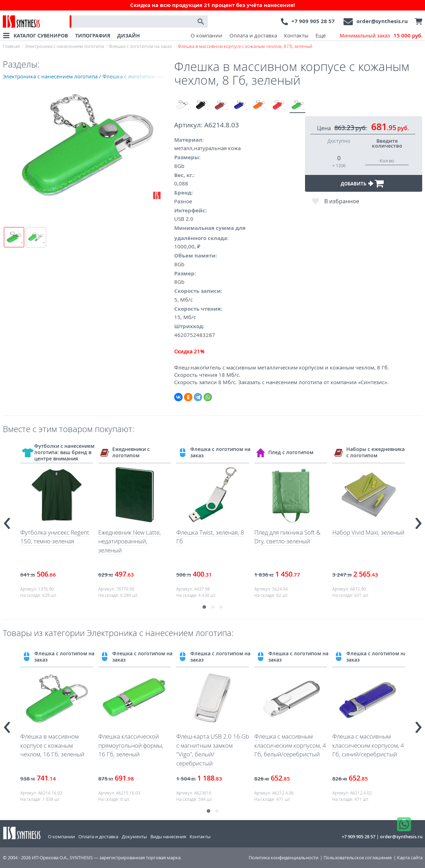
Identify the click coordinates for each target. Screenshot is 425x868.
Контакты (296, 35)
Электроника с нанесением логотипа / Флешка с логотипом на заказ (88, 76)
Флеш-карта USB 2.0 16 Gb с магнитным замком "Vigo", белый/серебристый (213, 750)
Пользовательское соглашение (358, 858)
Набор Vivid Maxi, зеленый (368, 532)
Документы (134, 837)
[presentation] (7, 520)
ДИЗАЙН (129, 36)
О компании (207, 35)
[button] (204, 607)
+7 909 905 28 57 (313, 21)
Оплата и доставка (253, 35)
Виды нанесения (168, 837)
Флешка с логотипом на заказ (140, 46)
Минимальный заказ (381, 36)
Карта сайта (410, 858)
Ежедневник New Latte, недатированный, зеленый (130, 541)
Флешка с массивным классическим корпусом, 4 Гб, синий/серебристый (368, 745)
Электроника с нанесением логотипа (64, 46)
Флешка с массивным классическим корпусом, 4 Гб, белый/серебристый (290, 745)
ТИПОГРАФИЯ (93, 36)
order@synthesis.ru (382, 21)
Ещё (321, 35)
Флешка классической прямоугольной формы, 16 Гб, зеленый (131, 745)
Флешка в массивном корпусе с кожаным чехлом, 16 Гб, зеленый (52, 745)
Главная (11, 46)
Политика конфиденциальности (284, 858)
